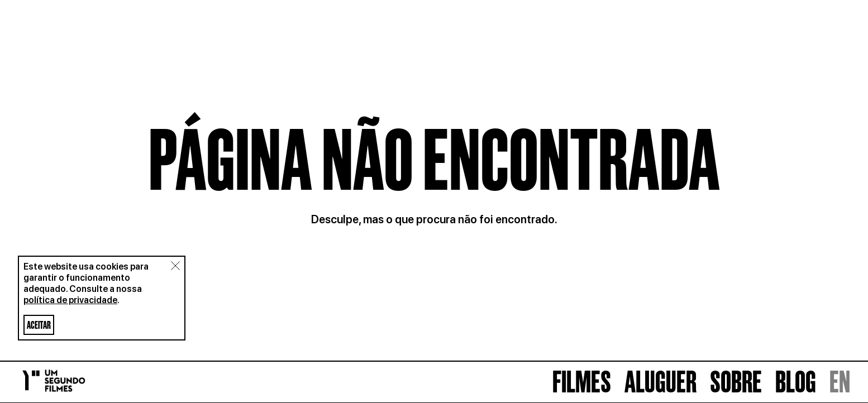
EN (840, 382)
